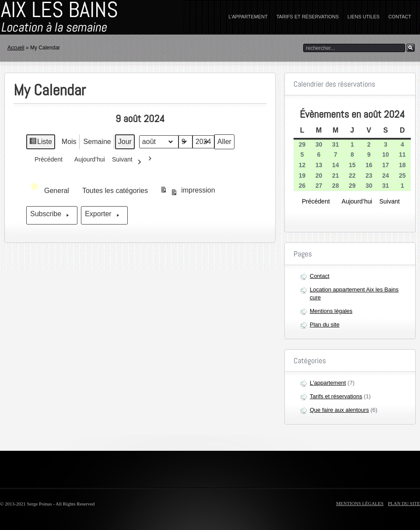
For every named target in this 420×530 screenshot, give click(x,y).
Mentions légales (331, 311)
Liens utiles (363, 17)
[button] (51, 191)
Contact (400, 17)
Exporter (104, 215)
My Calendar (50, 90)
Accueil (16, 48)
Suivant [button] (129, 162)
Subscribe (52, 215)
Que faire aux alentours (339, 410)
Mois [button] (69, 142)
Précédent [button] (46, 159)
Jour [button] (125, 142)
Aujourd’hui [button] (87, 162)
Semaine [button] (97, 142)
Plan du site (325, 325)
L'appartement (328, 383)
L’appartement (248, 17)
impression (187, 192)
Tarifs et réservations (308, 17)
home (55, 17)
